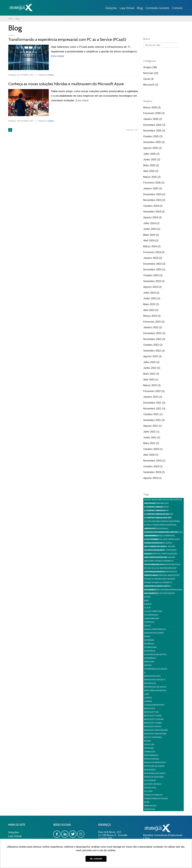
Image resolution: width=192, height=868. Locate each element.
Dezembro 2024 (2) (154, 194)
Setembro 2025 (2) (154, 142)
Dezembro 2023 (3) (154, 264)
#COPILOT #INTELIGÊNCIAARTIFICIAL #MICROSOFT (160, 525)
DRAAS (147, 637)
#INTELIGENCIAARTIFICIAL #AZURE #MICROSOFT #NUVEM (160, 547)
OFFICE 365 (149, 745)
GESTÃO (148, 665)
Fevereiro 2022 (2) (154, 391)
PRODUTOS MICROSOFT (155, 763)
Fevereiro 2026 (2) (154, 113)
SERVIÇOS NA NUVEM (154, 777)
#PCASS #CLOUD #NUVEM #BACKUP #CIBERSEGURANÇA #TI (160, 568)
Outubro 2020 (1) (153, 449)
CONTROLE (149, 622)
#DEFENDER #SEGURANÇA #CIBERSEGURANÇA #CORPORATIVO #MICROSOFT (161, 529)
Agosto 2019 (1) (152, 478)
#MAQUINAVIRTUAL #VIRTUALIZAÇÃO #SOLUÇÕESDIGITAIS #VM (161, 554)
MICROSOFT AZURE (153, 716)
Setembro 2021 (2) (154, 420)
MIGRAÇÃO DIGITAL (153, 727)
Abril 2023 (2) (151, 310)
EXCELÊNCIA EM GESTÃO (155, 655)
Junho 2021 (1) (152, 438)
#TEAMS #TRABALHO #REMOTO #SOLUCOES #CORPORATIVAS (158, 583)
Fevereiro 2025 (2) (154, 183)
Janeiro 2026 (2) (153, 119)
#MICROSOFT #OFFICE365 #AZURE (160, 557)
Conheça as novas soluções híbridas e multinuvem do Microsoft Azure (66, 84)
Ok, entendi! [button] (96, 859)
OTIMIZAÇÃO (150, 752)
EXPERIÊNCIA (150, 658)
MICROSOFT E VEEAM (154, 719)
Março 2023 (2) (152, 316)
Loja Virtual (127, 8)
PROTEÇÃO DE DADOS (154, 766)
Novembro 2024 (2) (154, 200)
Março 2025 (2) (152, 177)
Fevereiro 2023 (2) (154, 322)
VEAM (147, 802)
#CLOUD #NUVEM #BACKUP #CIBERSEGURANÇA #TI (156, 507)
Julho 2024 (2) (151, 223)
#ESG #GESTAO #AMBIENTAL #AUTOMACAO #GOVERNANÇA (163, 532)
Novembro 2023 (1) (154, 270)
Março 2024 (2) (152, 246)
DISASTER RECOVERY (154, 633)
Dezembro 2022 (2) (154, 333)
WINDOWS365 (150, 806)
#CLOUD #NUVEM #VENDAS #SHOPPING (162, 521)
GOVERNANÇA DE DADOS (156, 669)
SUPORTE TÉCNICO (153, 784)
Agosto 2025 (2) (152, 148)
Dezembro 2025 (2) (154, 125)
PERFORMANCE (151, 755)
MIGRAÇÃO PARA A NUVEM (156, 730)
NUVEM (147, 741)
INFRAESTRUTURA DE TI (155, 680)
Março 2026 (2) (152, 107)
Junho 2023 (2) (152, 298)
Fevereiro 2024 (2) (154, 252)
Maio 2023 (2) (151, 304)
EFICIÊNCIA (149, 644)
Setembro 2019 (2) (154, 472)
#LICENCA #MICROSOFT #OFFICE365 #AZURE (160, 550)
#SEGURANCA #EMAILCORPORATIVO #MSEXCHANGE (160, 572)
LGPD (147, 694)
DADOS (147, 626)
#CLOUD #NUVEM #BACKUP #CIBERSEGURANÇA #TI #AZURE (158, 511)
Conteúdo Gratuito (157, 8)
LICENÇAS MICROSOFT (154, 705)
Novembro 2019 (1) (154, 461)
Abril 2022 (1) (151, 380)
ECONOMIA (149, 640)
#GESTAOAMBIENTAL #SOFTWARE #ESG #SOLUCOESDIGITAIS (162, 540)
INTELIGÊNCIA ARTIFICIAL (155, 691)
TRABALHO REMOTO (153, 795)
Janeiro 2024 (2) (153, 258)
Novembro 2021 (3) (154, 409)
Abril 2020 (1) (151, 455)
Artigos (51, 75)
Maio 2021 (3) (151, 443)
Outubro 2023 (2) (153, 275)
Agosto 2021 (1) (152, 426)
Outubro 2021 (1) (153, 414)
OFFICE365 (149, 748)
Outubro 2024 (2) (153, 206)
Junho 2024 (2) (152, 229)
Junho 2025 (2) (152, 160)
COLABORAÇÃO (151, 615)
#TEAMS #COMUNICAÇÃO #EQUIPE (160, 579)
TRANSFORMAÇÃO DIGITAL (156, 799)
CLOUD (147, 608)
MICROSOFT (149, 709)
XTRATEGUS (149, 809)
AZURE (147, 597)
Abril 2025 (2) (151, 171)
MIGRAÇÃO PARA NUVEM (155, 734)
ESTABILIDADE (150, 647)
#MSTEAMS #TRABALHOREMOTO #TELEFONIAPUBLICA (159, 561)
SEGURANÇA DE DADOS (155, 773)
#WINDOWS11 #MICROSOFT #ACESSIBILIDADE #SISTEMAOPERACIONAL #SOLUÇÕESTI (163, 586)
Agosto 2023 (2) (152, 287)
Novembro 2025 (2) (154, 131)
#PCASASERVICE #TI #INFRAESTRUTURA (162, 565)
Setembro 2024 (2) (154, 212)
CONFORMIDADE (152, 619)
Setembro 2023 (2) (154, 281)
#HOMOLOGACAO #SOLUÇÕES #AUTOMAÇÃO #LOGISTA (158, 543)
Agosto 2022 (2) (152, 356)
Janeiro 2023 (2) (153, 327)
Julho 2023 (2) (151, 293)
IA (145, 673)
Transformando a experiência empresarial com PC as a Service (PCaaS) (67, 39)
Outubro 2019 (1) (153, 466)
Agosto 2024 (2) (152, 217)
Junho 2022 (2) (152, 368)
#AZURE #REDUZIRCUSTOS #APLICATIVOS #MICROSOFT (163, 500)
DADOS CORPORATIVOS (155, 629)
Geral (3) (148, 79)
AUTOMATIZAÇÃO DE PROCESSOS (159, 593)
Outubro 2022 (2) (153, 345)
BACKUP (148, 604)
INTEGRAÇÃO (150, 683)
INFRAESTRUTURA (152, 676)
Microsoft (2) (151, 85)
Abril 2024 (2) (151, 241)
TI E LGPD (148, 791)
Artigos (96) (150, 67)
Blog (140, 8)
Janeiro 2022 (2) (153, 397)
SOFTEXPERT (150, 781)
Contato (177, 8)
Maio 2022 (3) (151, 374)
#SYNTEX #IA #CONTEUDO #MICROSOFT (162, 575)
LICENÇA (148, 701)
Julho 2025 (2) (151, 154)
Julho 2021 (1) (151, 432)
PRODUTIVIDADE (151, 759)
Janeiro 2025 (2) (153, 188)
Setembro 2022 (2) (154, 351)
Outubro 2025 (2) (153, 136)
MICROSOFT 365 (151, 712)
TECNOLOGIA (150, 788)
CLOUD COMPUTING (153, 611)
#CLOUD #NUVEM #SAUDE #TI (157, 518)
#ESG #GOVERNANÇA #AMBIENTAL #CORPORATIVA (160, 536)
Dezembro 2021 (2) (154, 403)
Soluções (111, 8)
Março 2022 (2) (152, 385)
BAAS (146, 601)
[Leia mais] (57, 56)
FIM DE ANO (149, 662)
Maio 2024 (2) (151, 235)
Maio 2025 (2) (151, 165)
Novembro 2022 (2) (154, 339)
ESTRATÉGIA (150, 651)
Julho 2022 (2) (151, 362)
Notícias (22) (151, 73)
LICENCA (148, 698)
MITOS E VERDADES (153, 737)
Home (10, 19)
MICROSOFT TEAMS (153, 723)
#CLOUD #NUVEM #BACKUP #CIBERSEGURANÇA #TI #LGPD (158, 514)
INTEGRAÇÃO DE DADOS (155, 687)
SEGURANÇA (150, 770)
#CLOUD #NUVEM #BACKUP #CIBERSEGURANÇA (156, 504)
